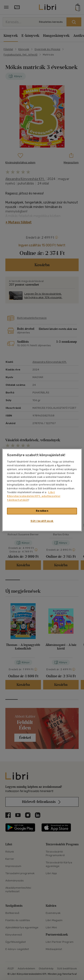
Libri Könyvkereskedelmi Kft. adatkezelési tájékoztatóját (34, 496)
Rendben (42, 511)
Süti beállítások (42, 521)
